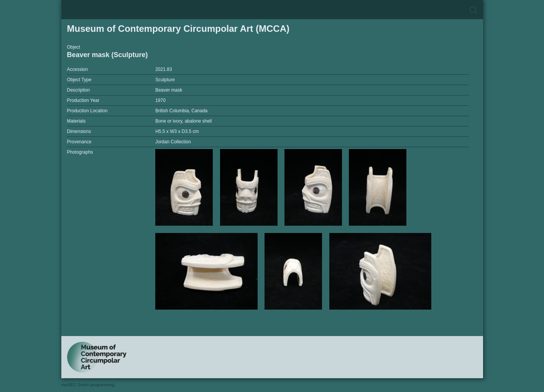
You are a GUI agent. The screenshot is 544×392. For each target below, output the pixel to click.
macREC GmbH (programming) (88, 385)
